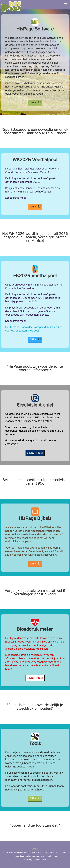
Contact (35, 849)
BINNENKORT (35, 453)
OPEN (35, 103)
